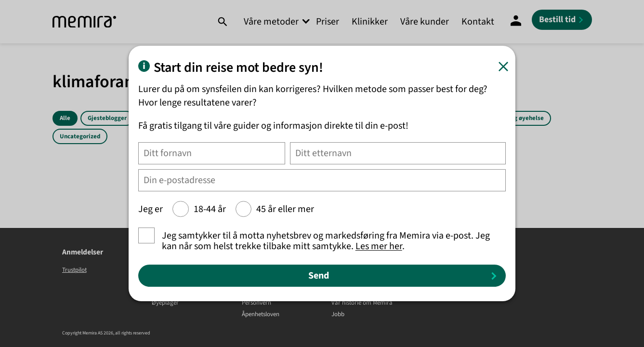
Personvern (256, 303)
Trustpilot (74, 270)
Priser (328, 22)
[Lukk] (503, 67)
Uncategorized (80, 136)
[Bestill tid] (562, 20)
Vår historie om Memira (362, 303)
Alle (65, 118)
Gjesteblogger (107, 118)
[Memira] (84, 22)
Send (319, 276)
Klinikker (370, 22)
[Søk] (222, 22)
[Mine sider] (516, 22)
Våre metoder (271, 22)
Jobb (338, 315)
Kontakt (478, 22)
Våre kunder (425, 22)
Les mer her (379, 246)
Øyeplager (165, 303)
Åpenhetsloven (261, 315)
